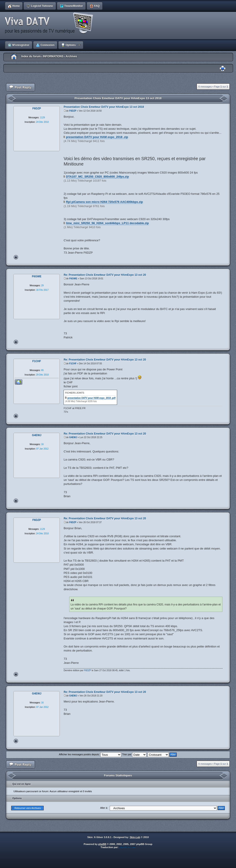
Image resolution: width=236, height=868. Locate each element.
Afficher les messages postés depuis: (90, 754)
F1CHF (73, 364)
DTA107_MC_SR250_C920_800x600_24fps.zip (98, 177)
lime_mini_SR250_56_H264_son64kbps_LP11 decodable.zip (107, 223)
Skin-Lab (135, 837)
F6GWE (73, 279)
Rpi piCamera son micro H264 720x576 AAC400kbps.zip (104, 202)
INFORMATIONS (53, 56)
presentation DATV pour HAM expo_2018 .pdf (91, 398)
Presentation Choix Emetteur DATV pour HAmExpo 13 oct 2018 (118, 98)
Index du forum (31, 56)
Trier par (134, 754)
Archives (71, 56)
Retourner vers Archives (28, 808)
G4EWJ (73, 437)
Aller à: (104, 808)
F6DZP (73, 111)
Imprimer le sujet (223, 69)
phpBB (102, 844)
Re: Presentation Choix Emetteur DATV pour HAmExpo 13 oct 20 (105, 275)
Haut (16, 257)
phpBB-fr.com (127, 847)
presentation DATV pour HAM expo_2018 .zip (97, 137)
